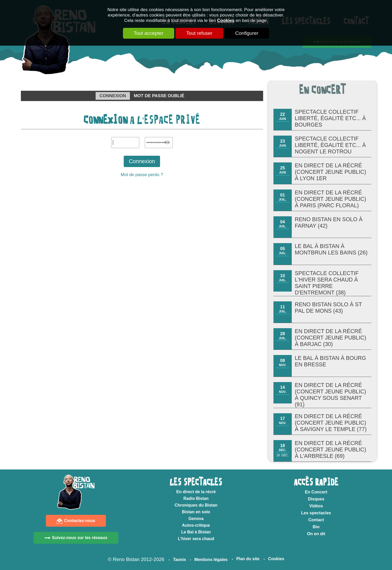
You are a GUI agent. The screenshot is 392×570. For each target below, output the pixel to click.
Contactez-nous (80, 521)
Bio (316, 527)
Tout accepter (149, 33)
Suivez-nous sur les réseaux (80, 538)
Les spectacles (316, 513)
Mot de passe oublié (159, 96)
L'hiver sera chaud (196, 539)
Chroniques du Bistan (196, 505)
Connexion (113, 96)
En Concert (316, 492)
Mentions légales (211, 560)
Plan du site (248, 559)
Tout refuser (199, 33)
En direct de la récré (196, 492)
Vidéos (316, 506)
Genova (196, 519)
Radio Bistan (196, 498)
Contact (316, 520)
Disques (316, 499)
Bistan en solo (196, 512)
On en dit (316, 534)
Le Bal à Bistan (196, 532)
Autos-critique (196, 525)
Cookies (226, 20)
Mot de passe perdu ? (142, 175)
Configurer (247, 33)
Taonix (179, 560)
